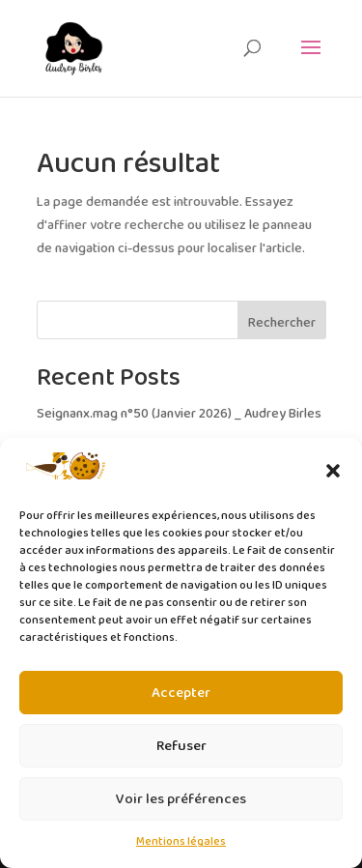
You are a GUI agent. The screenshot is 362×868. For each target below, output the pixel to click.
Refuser (181, 746)
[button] (333, 471)
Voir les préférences (181, 799)
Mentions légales (181, 841)
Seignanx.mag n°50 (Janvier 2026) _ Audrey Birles (179, 414)
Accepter (181, 693)
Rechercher (282, 323)
